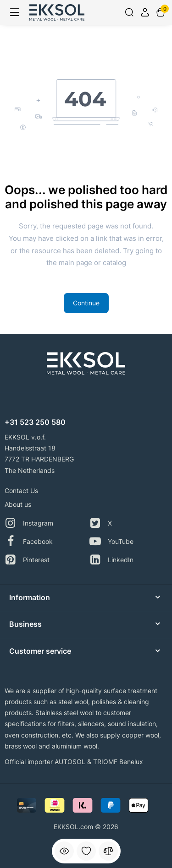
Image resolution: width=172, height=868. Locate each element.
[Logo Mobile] (57, 12)
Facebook (29, 541)
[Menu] (15, 12)
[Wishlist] (86, 851)
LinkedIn (111, 560)
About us (18, 504)
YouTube (111, 541)
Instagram (29, 523)
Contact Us (21, 491)
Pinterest (27, 560)
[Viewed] (64, 851)
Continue (86, 303)
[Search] (129, 12)
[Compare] (108, 851)
